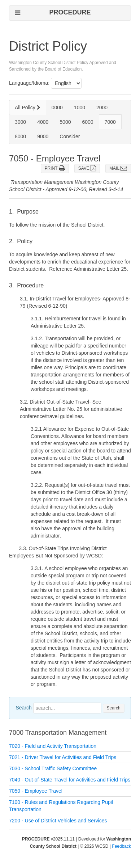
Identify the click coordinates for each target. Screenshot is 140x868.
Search (23, 708)
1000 (80, 108)
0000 (57, 108)
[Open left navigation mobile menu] (17, 13)
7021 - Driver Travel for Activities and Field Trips (63, 757)
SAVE (87, 168)
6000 (87, 122)
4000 (43, 122)
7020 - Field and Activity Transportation (53, 746)
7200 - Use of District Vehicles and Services (58, 821)
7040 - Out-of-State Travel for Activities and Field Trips (70, 780)
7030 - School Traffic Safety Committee (53, 768)
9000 (43, 136)
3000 (20, 122)
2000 (102, 108)
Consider (70, 136)
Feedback (121, 846)
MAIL (118, 168)
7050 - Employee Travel (36, 791)
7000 (110, 122)
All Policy (28, 108)
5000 (65, 122)
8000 (20, 136)
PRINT (55, 168)
